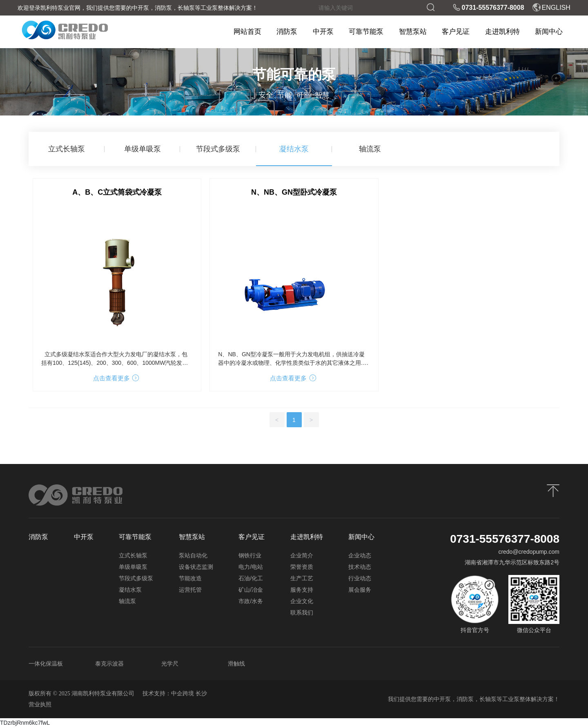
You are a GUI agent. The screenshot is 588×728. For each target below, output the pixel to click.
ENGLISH (551, 8)
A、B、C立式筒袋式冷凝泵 (117, 192)
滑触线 (236, 664)
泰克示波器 (109, 664)
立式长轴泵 (67, 149)
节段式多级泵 (218, 149)
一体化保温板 (46, 664)
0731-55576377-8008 (488, 8)
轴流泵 (370, 149)
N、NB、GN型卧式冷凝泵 (294, 192)
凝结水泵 (294, 149)
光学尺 (170, 664)
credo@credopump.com (529, 552)
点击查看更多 (116, 378)
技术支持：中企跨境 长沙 (175, 694)
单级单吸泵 (143, 149)
